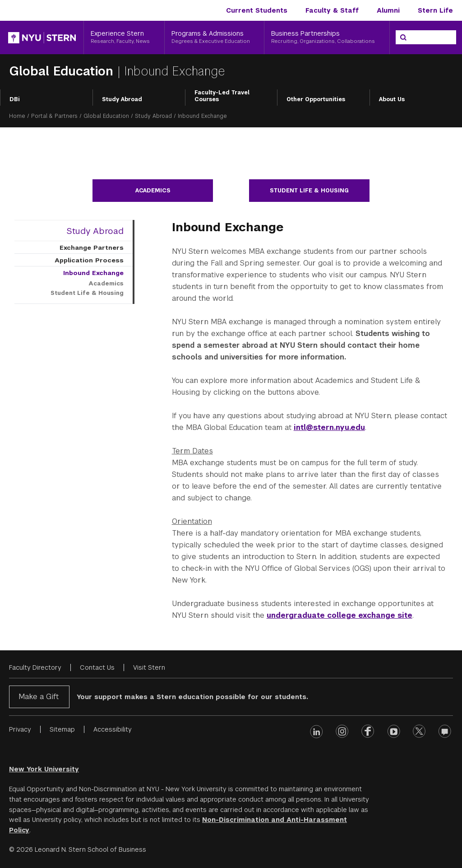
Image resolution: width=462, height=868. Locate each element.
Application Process (89, 260)
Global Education (63, 71)
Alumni (388, 10)
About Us (392, 99)
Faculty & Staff (332, 10)
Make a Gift (39, 697)
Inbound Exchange (93, 273)
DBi (15, 99)
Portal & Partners (54, 116)
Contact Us (97, 667)
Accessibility (113, 729)
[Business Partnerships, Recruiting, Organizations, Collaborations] (327, 37)
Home (17, 116)
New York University (44, 769)
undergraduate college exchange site (340, 615)
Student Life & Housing (309, 191)
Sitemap (62, 729)
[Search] (403, 37)
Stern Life (435, 10)
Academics (153, 191)
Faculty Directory (35, 667)
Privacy (20, 729)
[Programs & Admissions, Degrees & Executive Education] (215, 37)
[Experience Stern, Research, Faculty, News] (124, 37)
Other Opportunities (316, 99)
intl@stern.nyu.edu (329, 427)
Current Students (257, 10)
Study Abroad (122, 99)
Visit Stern (149, 667)
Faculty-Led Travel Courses (222, 96)
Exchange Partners (92, 247)
